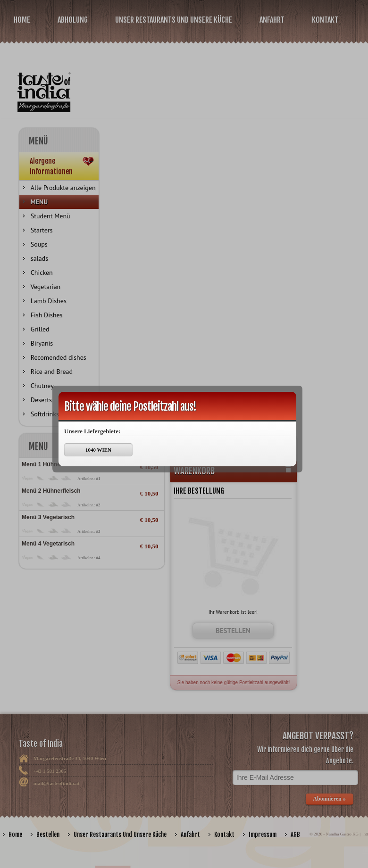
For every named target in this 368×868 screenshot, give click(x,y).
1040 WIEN (98, 450)
